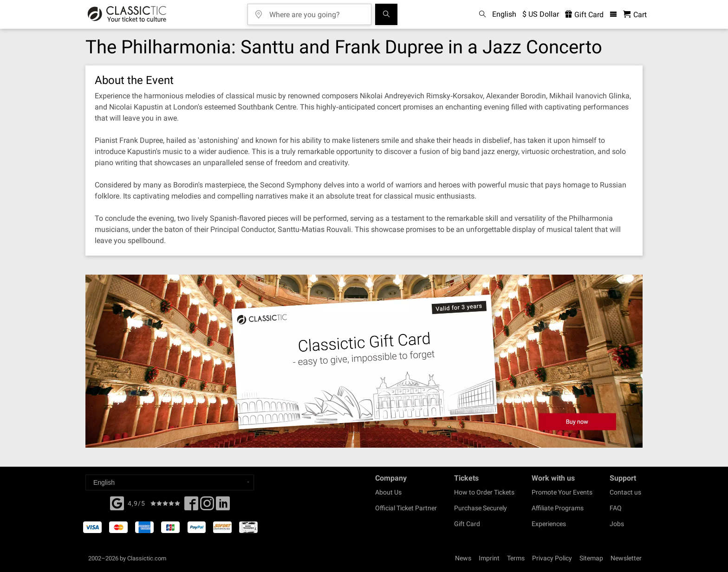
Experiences (549, 524)
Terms (516, 558)
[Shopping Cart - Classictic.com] (635, 15)
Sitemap (591, 558)
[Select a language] (170, 482)
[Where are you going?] (316, 11)
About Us (388, 492)
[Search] (386, 14)
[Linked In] (223, 506)
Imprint (489, 558)
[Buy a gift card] (364, 361)
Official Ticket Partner (406, 508)
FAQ (616, 508)
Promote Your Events (562, 492)
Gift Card (467, 524)
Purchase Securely (481, 508)
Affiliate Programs (558, 508)
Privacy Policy (552, 558)
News (463, 558)
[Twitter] (207, 506)
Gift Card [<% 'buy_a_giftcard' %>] (584, 15)
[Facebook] (117, 502)
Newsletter (626, 558)
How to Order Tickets (484, 492)
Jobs (617, 524)
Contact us (625, 492)
